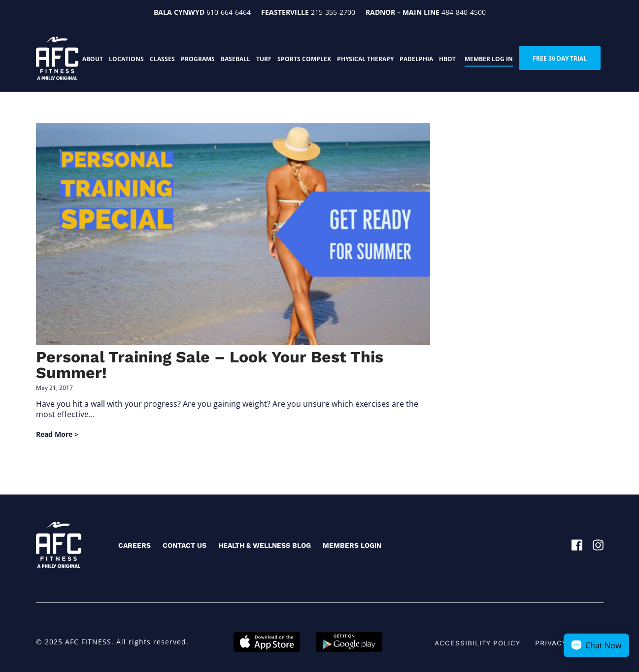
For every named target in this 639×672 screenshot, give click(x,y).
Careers (135, 545)
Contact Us (185, 545)
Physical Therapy (365, 59)
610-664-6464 (229, 12)
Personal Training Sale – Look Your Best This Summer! (210, 365)
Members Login (352, 545)
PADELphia (416, 59)
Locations (126, 59)
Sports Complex (304, 59)
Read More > (57, 434)
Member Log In (489, 59)
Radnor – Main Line (403, 12)
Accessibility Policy (477, 643)
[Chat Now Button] (596, 645)
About (93, 59)
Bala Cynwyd (179, 12)
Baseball (235, 59)
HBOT (447, 59)
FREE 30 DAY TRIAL (560, 58)
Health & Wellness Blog (265, 545)
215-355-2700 (333, 12)
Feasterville (285, 12)
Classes (162, 59)
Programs (198, 59)
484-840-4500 (464, 12)
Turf (264, 59)
